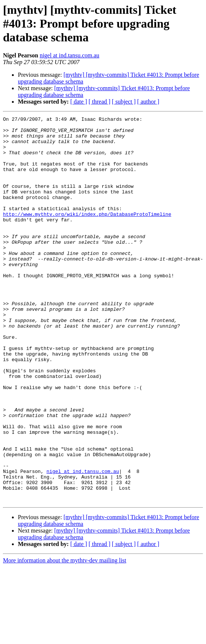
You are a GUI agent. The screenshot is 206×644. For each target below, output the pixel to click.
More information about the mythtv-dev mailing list (65, 637)
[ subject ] (124, 102)
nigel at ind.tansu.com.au (70, 55)
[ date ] (79, 102)
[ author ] (148, 102)
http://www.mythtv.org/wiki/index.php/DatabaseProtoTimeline (87, 234)
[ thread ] (99, 102)
